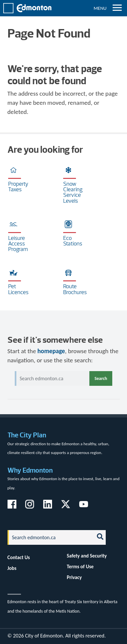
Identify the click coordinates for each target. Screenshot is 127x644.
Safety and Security (87, 556)
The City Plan (27, 435)
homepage (51, 351)
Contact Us (19, 557)
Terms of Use (80, 566)
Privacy (74, 577)
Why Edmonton (30, 470)
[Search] (49, 537)
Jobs (12, 568)
